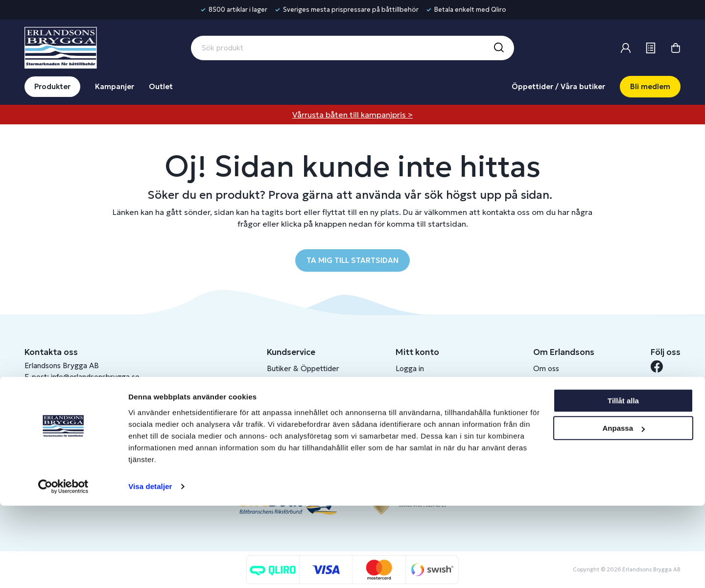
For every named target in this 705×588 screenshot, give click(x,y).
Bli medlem (650, 86)
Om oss (546, 368)
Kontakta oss (289, 385)
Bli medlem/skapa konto (436, 385)
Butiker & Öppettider (303, 368)
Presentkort (287, 401)
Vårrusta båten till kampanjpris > (352, 115)
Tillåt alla (623, 483)
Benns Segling (557, 385)
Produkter (52, 86)
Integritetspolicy (295, 433)
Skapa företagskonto (431, 417)
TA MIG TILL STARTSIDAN (352, 260)
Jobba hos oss (557, 401)
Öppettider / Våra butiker (558, 86)
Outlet (161, 86)
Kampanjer (115, 86)
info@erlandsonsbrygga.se (95, 377)
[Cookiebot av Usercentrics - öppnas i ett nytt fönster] (63, 569)
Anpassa (623, 510)
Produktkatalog (293, 449)
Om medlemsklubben (432, 401)
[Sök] (498, 48)
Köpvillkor (284, 417)
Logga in (410, 368)
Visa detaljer (150, 569)
